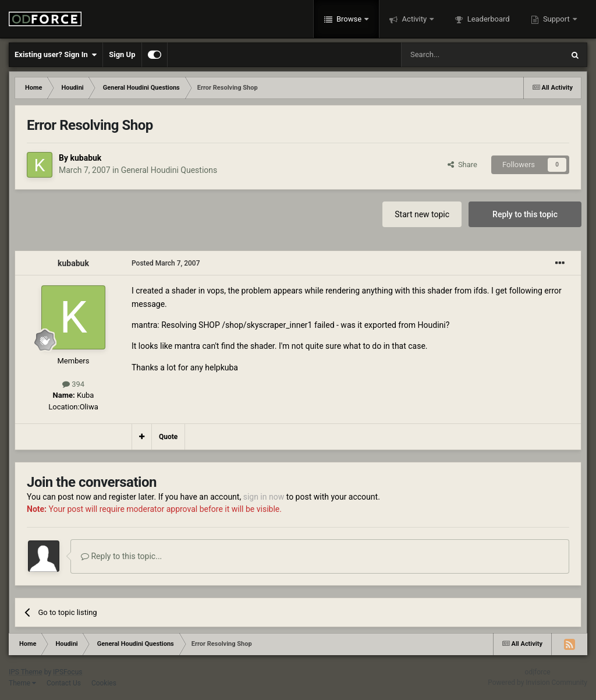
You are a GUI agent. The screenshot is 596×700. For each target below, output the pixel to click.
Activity (414, 19)
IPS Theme (26, 672)
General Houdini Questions (169, 170)
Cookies (104, 683)
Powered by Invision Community (538, 683)
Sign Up (122, 54)
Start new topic (422, 214)
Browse (349, 19)
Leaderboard (487, 19)
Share (462, 165)
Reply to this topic (525, 214)
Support (556, 19)
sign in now (264, 497)
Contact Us (64, 683)
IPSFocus (68, 672)
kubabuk (86, 158)
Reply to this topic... (121, 556)
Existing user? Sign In (56, 55)
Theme (22, 683)
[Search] (455, 55)
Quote (168, 437)
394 (73, 384)
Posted (166, 263)
